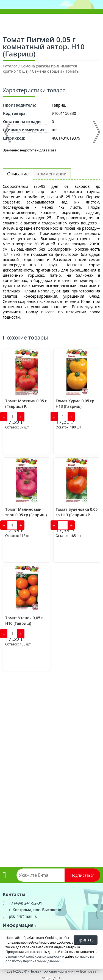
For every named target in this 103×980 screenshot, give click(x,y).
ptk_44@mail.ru (23, 916)
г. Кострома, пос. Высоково (35, 910)
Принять (86, 940)
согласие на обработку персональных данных (50, 959)
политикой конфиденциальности (35, 956)
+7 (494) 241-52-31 (25, 903)
